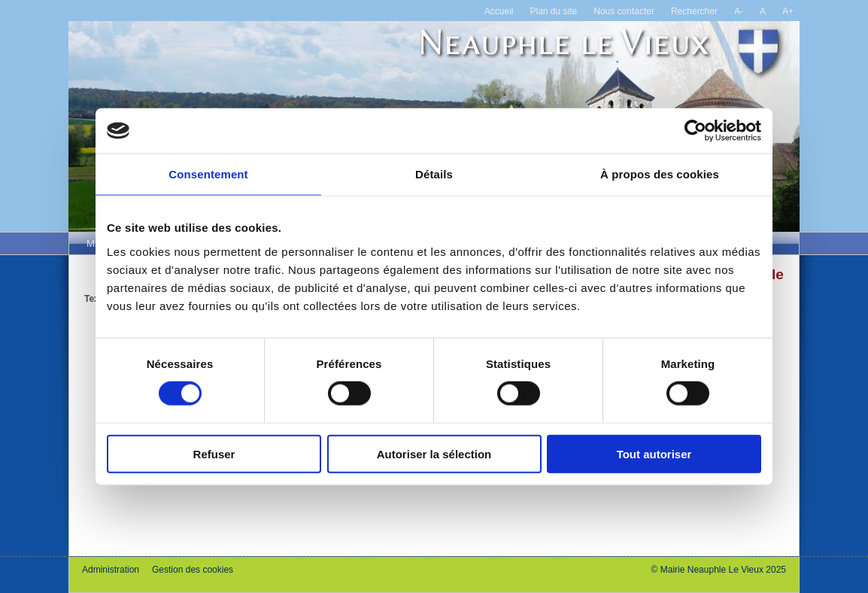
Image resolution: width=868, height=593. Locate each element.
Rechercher (694, 11)
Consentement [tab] (208, 174)
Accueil (499, 11)
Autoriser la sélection (434, 453)
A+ (788, 11)
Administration (111, 570)
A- (739, 11)
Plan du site (554, 11)
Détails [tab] (434, 174)
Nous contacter (624, 11)
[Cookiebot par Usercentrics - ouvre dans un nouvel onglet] (695, 131)
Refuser (214, 453)
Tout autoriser (654, 453)
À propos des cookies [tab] (660, 174)
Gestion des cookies (193, 570)
